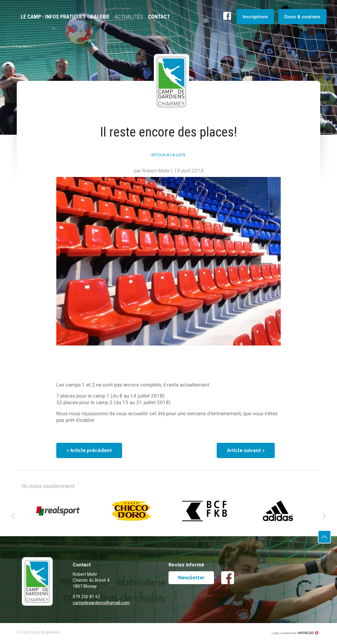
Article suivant (246, 450)
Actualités (129, 17)
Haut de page (331, 543)
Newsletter (191, 578)
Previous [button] (13, 516)
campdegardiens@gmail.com (101, 603)
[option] (59, 511)
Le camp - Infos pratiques (53, 17)
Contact (159, 17)
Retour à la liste (168, 155)
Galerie (100, 17)
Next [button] (324, 516)
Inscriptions (255, 17)
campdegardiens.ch (51, 604)
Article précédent (89, 450)
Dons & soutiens (302, 17)
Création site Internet (299, 633)
